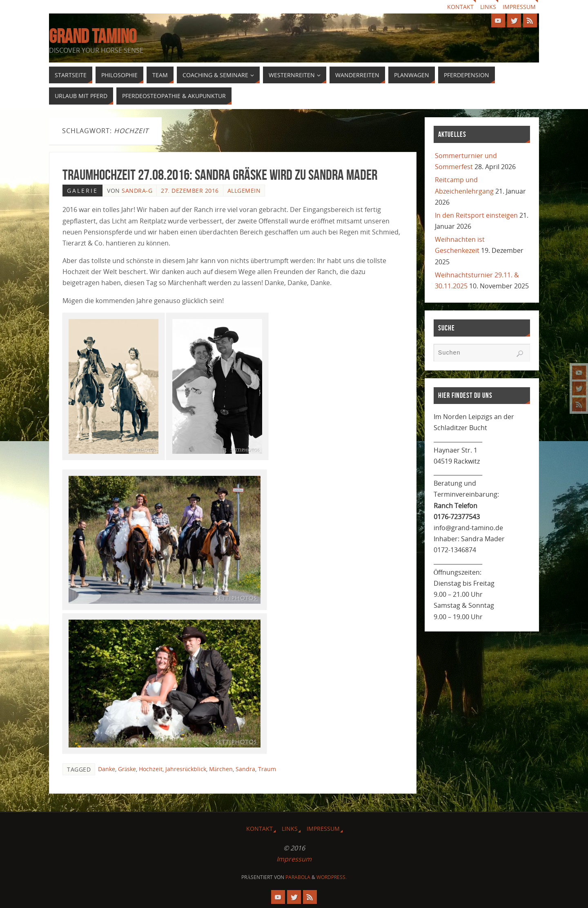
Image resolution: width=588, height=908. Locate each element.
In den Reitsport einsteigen (476, 215)
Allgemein (244, 191)
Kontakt (460, 7)
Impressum (519, 7)
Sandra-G (137, 191)
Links (488, 7)
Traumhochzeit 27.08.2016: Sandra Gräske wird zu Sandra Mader (220, 175)
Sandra (245, 769)
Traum (267, 769)
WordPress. (332, 877)
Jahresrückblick (186, 769)
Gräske (127, 769)
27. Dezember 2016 (190, 191)
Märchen (221, 769)
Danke (107, 769)
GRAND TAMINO (93, 36)
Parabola (298, 877)
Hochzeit (151, 769)
